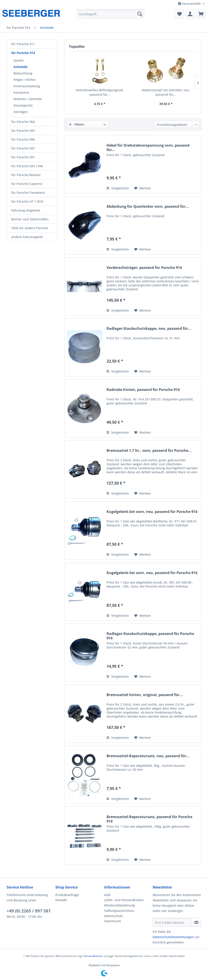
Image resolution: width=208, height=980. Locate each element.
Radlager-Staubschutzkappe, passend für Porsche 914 (150, 636)
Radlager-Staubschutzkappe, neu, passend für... (149, 329)
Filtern (77, 124)
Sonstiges (21, 112)
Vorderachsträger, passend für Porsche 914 (144, 268)
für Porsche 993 (23, 131)
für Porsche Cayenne (27, 184)
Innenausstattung (27, 86)
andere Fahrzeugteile (27, 237)
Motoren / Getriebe (28, 99)
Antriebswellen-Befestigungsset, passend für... (100, 92)
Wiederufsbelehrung (120, 905)
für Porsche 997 (23, 148)
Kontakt (61, 900)
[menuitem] (111, 14)
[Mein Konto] (190, 14)
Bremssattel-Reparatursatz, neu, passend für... (148, 756)
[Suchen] (140, 14)
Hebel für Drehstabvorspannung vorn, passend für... (148, 147)
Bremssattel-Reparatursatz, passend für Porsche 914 (149, 819)
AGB (107, 895)
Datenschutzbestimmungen (173, 937)
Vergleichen (118, 188)
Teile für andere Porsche (30, 228)
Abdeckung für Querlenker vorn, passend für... (148, 207)
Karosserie (21, 92)
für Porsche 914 (23, 53)
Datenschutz (113, 916)
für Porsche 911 (23, 44)
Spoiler (19, 60)
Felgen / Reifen (25, 80)
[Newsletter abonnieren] (196, 922)
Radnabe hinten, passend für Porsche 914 (143, 390)
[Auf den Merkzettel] (143, 188)
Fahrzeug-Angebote (26, 210)
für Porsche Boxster (26, 175)
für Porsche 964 (23, 122)
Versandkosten (93, 956)
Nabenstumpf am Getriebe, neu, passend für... (166, 92)
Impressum (113, 921)
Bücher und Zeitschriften (30, 219)
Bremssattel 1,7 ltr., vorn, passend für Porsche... (149, 451)
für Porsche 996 (23, 139)
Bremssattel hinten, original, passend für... (145, 695)
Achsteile (20, 67)
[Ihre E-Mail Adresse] (172, 922)
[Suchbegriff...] (111, 14)
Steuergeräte (23, 105)
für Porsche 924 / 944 (27, 166)
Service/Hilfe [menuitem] (190, 4)
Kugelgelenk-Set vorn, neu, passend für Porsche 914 (152, 512)
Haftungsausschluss (119, 911)
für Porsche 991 (23, 157)
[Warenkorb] (201, 14)
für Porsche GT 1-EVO (27, 201)
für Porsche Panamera (28, 193)
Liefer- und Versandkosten (124, 900)
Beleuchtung (23, 73)
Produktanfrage (67, 895)
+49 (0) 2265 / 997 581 (29, 911)
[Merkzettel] (179, 14)
